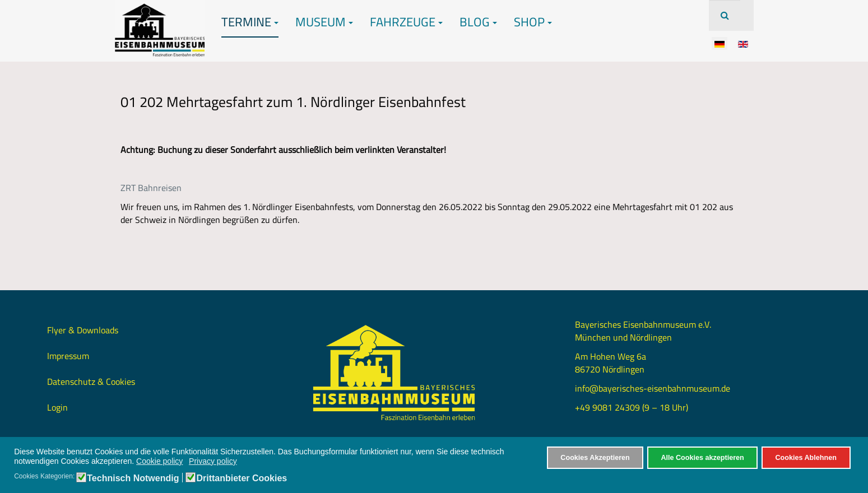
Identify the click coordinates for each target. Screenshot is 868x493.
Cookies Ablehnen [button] (806, 458)
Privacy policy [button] (213, 461)
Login (57, 407)
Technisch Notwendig (133, 478)
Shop (533, 22)
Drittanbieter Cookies (242, 478)
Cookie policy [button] (159, 461)
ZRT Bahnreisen (151, 188)
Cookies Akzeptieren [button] (595, 458)
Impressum (68, 356)
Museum (324, 22)
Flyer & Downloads (83, 330)
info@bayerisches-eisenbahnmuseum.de (653, 388)
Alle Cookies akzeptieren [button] (702, 458)
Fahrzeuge (406, 22)
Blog (478, 22)
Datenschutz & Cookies (91, 382)
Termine (250, 22)
